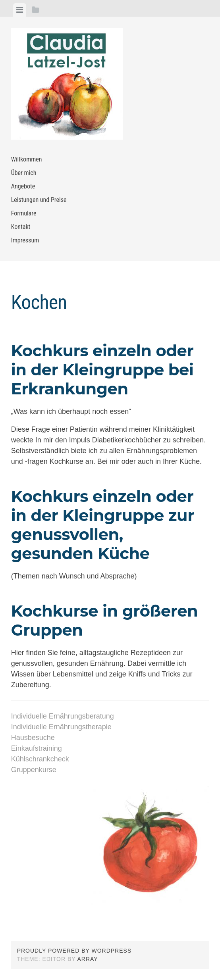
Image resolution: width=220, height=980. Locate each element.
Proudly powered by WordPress (74, 951)
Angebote (23, 186)
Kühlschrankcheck (40, 759)
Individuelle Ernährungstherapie (61, 727)
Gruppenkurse (34, 770)
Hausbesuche (33, 738)
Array (88, 959)
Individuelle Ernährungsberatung (63, 716)
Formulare (24, 213)
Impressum (25, 240)
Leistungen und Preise (39, 200)
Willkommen (27, 159)
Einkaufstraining (37, 748)
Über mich (24, 173)
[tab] (20, 10)
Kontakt (21, 227)
